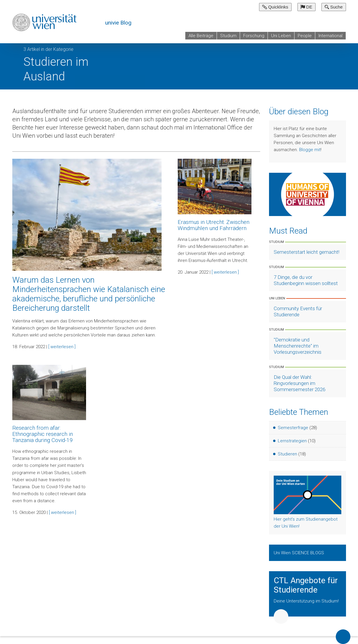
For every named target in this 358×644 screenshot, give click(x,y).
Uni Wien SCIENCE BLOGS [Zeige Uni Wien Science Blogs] (299, 553)
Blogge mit (310, 150)
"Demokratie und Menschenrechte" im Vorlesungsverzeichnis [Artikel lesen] (298, 346)
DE (306, 7)
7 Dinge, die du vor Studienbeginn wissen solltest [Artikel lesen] (306, 280)
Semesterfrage (293, 428)
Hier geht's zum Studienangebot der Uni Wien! (306, 523)
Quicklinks (275, 7)
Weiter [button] (281, 617)
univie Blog (118, 23)
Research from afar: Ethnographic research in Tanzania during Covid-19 (43, 434)
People (305, 36)
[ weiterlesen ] (62, 347)
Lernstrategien (292, 441)
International (330, 36)
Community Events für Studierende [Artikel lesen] (298, 311)
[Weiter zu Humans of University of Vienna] (308, 194)
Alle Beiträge (201, 36)
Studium (228, 36)
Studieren (287, 454)
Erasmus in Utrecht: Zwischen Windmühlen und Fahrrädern (214, 225)
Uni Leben (281, 36)
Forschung (254, 36)
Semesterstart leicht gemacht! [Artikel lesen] (306, 252)
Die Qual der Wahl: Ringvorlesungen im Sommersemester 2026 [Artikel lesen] (299, 383)
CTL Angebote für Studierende (306, 585)
